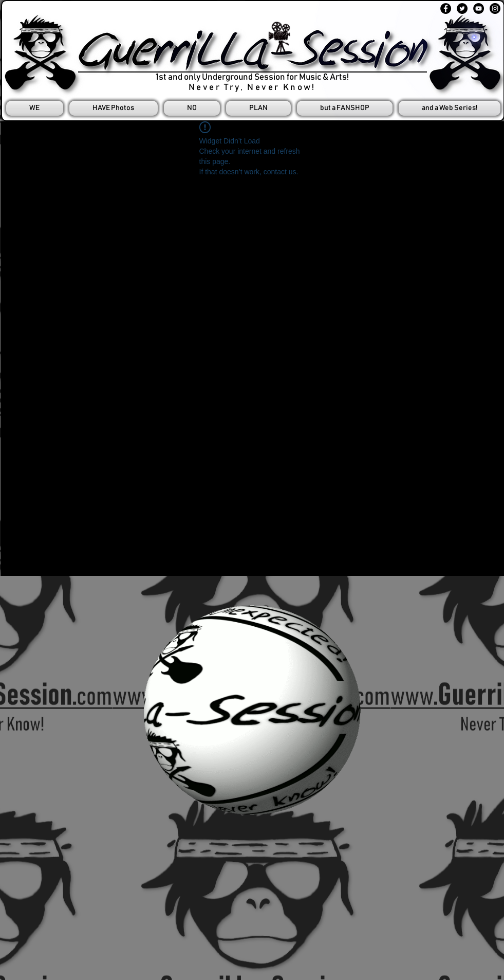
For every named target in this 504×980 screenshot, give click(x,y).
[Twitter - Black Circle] (462, 8)
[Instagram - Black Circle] (495, 8)
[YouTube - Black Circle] (479, 8)
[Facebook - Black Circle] (446, 8)
